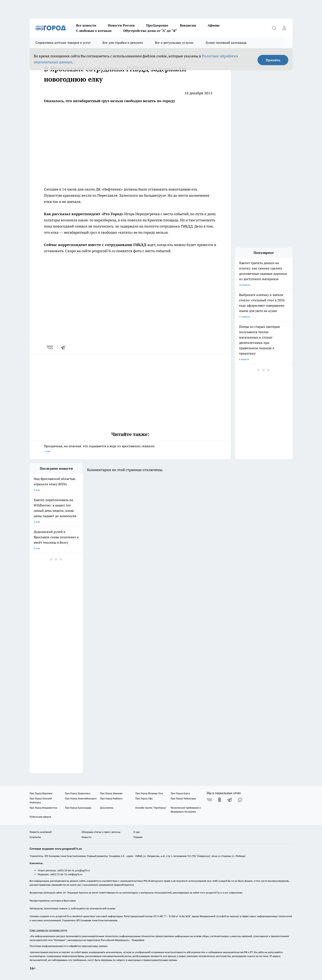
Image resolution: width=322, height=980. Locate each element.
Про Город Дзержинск (78, 793)
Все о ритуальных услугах (174, 43)
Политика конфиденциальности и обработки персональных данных (69, 946)
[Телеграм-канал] (230, 800)
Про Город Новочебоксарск (81, 798)
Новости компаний (41, 832)
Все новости (86, 25)
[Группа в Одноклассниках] (220, 800)
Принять (273, 60)
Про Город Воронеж (41, 793)
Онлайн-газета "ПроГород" (151, 808)
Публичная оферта (40, 817)
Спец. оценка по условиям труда (48, 930)
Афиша (214, 25)
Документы (107, 808)
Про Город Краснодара (78, 808)
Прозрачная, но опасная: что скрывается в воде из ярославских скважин (130, 449)
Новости (86, 837)
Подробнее (138, 940)
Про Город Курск (180, 793)
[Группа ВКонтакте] (209, 800)
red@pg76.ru (75, 874)
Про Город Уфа (144, 798)
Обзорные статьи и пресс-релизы (101, 832)
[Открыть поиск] (274, 28)
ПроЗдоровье (157, 25)
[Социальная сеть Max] (240, 800)
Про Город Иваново (111, 793)
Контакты (35, 837)
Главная (138, 837)
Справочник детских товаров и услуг (63, 43)
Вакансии (188, 25)
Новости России (121, 25)
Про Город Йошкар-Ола (149, 793)
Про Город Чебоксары (183, 798)
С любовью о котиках (94, 31)
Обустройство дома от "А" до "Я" (150, 31)
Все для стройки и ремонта (123, 43)
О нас (137, 832)
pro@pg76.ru (83, 870)
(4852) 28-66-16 (66, 870)
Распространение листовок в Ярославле (53, 901)
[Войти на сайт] (284, 28)
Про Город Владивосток (43, 808)
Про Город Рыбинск (111, 798)
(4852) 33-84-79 (58, 874)
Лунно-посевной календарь (226, 43)
